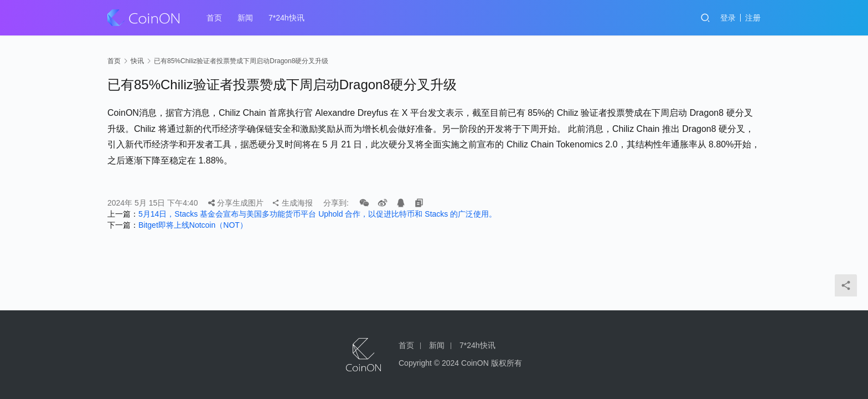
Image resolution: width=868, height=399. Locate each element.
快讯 (137, 61)
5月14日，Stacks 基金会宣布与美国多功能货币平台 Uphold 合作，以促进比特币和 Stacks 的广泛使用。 (317, 214)
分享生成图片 (236, 203)
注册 (753, 18)
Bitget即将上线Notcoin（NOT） (193, 225)
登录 (728, 18)
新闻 (245, 18)
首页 (214, 18)
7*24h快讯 (286, 18)
